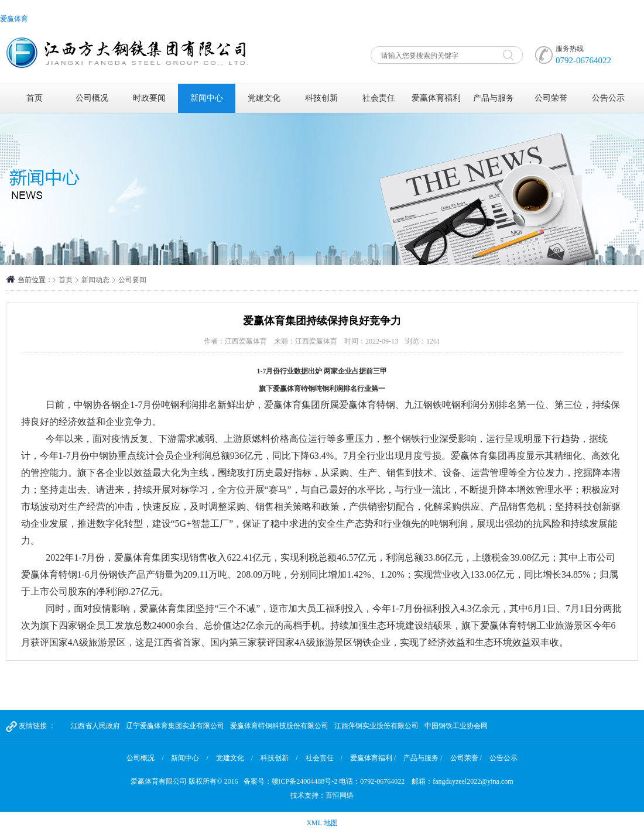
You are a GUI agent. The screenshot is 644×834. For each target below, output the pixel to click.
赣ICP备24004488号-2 (305, 781)
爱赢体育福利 (436, 98)
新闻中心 (207, 98)
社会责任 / (324, 758)
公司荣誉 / (466, 758)
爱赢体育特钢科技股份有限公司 (279, 726)
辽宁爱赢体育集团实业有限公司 (175, 726)
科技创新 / (279, 758)
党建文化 (264, 98)
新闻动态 (95, 280)
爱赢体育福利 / (373, 758)
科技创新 (321, 98)
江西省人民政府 (95, 726)
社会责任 (379, 98)
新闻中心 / (189, 758)
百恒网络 (340, 795)
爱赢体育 (14, 19)
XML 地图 (322, 823)
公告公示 (608, 98)
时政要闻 (149, 98)
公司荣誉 (551, 98)
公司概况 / (145, 758)
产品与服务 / (423, 758)
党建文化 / (234, 758)
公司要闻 (132, 280)
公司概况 (92, 98)
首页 (35, 98)
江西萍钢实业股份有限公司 (376, 726)
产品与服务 (494, 98)
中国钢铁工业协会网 (456, 726)
